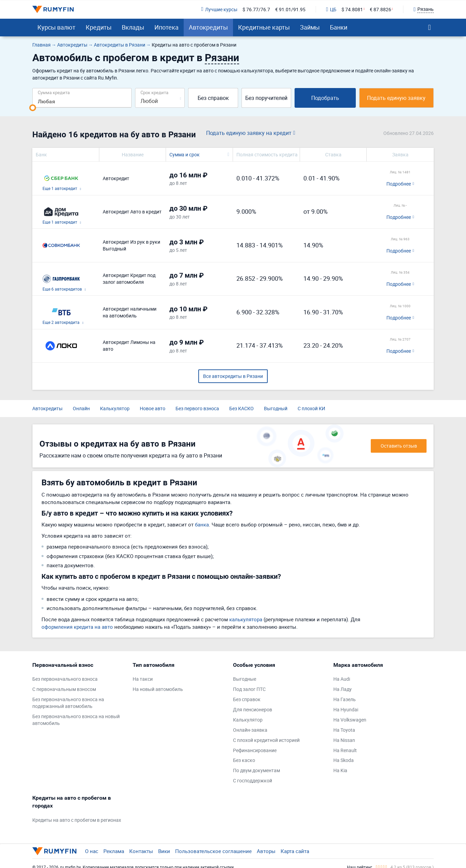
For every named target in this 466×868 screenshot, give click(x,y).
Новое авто (153, 408)
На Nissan (344, 740)
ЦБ (331, 9)
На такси (143, 679)
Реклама (114, 851)
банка (202, 524)
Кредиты (99, 27)
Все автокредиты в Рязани (233, 376)
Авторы (266, 851)
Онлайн (81, 408)
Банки (339, 27)
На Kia (340, 770)
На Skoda (344, 760)
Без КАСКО (242, 408)
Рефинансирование (255, 750)
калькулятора (246, 619)
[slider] (33, 108)
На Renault (345, 750)
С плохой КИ (311, 408)
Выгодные (245, 679)
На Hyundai (346, 709)
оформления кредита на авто (77, 627)
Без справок (213, 98)
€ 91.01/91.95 (290, 9)
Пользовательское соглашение (213, 851)
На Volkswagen (350, 720)
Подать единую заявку (396, 98)
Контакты (141, 851)
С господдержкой (253, 780)
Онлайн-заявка (250, 730)
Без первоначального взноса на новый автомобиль (76, 720)
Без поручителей (266, 98)
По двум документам (256, 770)
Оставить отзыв (399, 446)
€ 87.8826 (380, 9)
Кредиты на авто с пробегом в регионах (77, 820)
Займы (310, 27)
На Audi (342, 679)
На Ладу (343, 689)
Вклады (133, 27)
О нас (92, 851)
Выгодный (276, 408)
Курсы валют (56, 27)
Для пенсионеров (253, 709)
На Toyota (344, 730)
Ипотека (167, 27)
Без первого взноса (197, 408)
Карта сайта (295, 851)
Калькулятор (115, 408)
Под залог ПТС (249, 689)
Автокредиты (208, 27)
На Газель (345, 699)
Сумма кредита (54, 92)
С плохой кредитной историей (266, 740)
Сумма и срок (185, 154)
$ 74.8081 (352, 9)
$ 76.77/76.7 (256, 9)
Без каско (244, 760)
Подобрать (325, 98)
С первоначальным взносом (64, 689)
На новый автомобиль (158, 689)
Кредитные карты (264, 27)
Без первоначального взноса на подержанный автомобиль (68, 703)
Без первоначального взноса (65, 679)
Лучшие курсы (219, 9)
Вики (164, 851)
